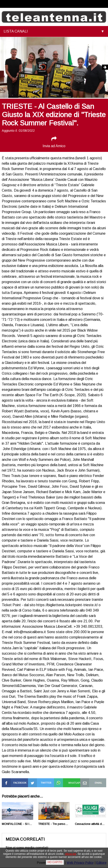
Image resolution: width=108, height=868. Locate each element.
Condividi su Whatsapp (63, 782)
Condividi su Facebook (11, 782)
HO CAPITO (55, 862)
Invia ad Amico (54, 142)
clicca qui (70, 854)
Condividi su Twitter (37, 782)
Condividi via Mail (90, 782)
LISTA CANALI (16, 31)
